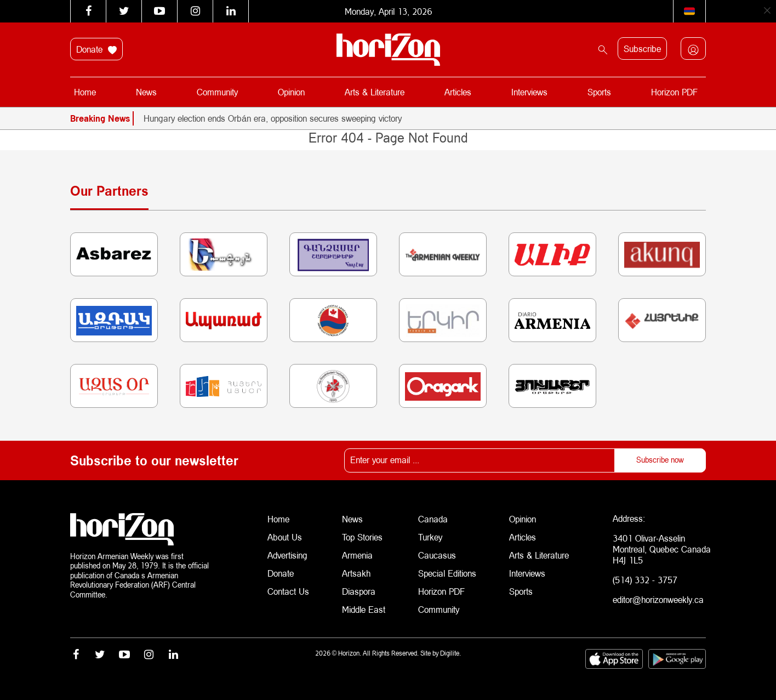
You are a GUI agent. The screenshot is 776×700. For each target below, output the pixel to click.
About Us (285, 536)
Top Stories (362, 536)
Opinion (291, 92)
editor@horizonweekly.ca (658, 599)
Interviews (529, 92)
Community (218, 92)
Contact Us (288, 588)
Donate (96, 49)
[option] (425, 118)
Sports (599, 92)
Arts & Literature (375, 92)
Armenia (357, 553)
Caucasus (437, 553)
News (147, 92)
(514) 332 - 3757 (645, 580)
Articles (458, 92)
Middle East (364, 606)
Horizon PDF (674, 92)
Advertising (287, 553)
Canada (433, 518)
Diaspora (359, 588)
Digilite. (450, 651)
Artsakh (356, 571)
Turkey (430, 536)
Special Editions (447, 571)
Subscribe (642, 49)
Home (85, 92)
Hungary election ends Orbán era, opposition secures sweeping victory (273, 118)
